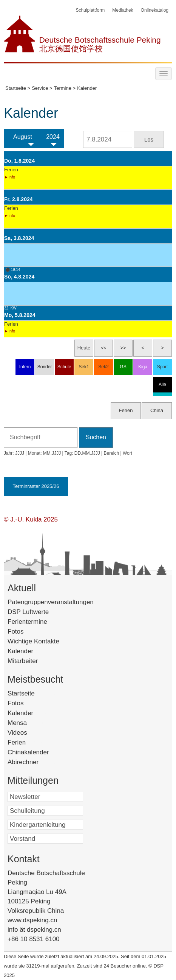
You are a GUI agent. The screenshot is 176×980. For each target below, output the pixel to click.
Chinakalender (38, 752)
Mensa (27, 723)
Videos (27, 733)
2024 (53, 137)
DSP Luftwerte (28, 612)
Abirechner (33, 762)
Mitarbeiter (23, 661)
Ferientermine (27, 622)
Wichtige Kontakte (33, 641)
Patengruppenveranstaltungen (51, 602)
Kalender (20, 651)
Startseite (32, 693)
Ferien (26, 742)
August (23, 137)
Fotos (16, 632)
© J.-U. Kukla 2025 (31, 519)
